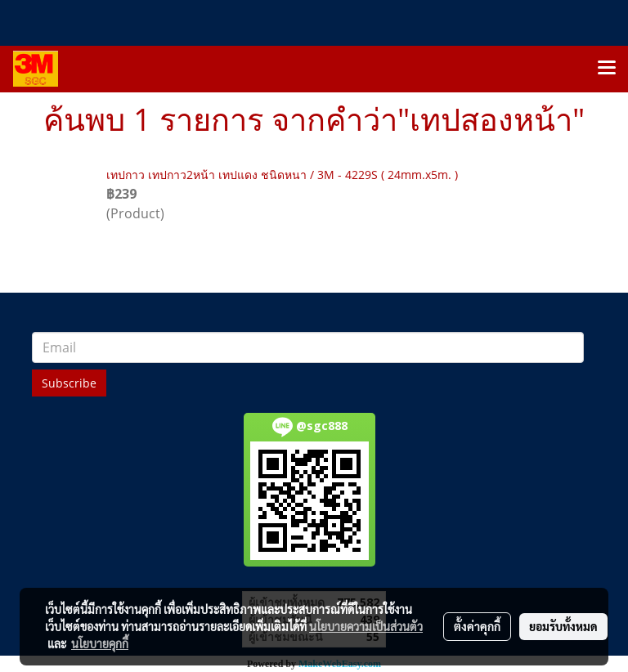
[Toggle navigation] (607, 69)
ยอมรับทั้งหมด (563, 626)
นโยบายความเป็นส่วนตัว (366, 626)
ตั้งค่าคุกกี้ (477, 626)
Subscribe (69, 383)
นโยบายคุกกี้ (100, 643)
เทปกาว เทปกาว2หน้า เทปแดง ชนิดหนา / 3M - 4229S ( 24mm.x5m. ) (282, 175)
